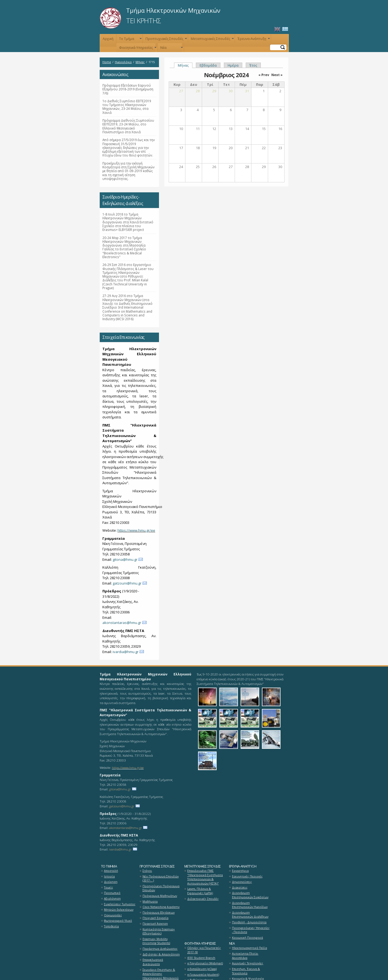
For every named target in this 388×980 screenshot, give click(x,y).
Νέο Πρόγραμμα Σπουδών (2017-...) (161, 879)
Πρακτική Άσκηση (155, 924)
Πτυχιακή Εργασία (155, 918)
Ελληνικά (285, 29)
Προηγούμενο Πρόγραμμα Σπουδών (161, 888)
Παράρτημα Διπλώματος (160, 949)
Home (107, 62)
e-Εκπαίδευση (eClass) (202, 969)
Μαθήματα (150, 902)
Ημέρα (233, 65)
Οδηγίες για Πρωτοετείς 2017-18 (204, 950)
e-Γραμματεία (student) (203, 975)
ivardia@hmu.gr (126, 652)
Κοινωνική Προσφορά (247, 938)
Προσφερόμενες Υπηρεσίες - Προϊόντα (251, 930)
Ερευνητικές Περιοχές (247, 876)
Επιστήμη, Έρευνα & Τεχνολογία (246, 971)
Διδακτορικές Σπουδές (203, 899)
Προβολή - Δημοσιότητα (249, 922)
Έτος (253, 65)
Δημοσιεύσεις (242, 882)
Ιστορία (109, 876)
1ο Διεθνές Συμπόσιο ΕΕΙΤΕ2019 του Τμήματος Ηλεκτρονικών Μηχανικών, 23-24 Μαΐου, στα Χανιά (127, 107)
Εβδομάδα (208, 65)
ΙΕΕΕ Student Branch (201, 958)
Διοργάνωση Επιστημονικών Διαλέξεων (250, 915)
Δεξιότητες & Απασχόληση (161, 954)
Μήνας (140, 62)
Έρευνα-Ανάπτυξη (253, 40)
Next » (277, 75)
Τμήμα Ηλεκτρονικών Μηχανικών (173, 10)
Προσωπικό (112, 893)
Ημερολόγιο (123, 62)
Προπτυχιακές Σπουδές (166, 40)
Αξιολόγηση (112, 899)
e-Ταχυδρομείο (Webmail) (205, 963)
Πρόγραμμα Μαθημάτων (160, 896)
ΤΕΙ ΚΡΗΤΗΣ (143, 21)
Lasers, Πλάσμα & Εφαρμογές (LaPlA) (200, 891)
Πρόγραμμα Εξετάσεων (159, 913)
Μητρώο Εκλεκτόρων (119, 910)
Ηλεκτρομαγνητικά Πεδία (250, 948)
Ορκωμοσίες (113, 915)
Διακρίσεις (240, 887)
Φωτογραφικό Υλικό (118, 921)
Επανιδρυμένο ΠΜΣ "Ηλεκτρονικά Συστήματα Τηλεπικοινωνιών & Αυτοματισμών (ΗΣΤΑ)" (205, 877)
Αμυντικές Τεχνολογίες (248, 963)
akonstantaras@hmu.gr (122, 623)
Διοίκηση (111, 882)
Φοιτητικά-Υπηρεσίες (137, 49)
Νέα (171, 49)
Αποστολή (111, 871)
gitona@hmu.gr (125, 559)
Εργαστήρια (240, 871)
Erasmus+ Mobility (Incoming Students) (156, 941)
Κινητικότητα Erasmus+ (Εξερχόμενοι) (159, 931)
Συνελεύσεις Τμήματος (120, 904)
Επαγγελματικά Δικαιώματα (153, 962)
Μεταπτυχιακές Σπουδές (212, 40)
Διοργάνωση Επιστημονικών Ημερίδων (250, 905)
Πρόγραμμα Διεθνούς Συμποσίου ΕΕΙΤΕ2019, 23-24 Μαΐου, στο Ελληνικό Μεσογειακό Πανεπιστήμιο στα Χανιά (128, 126)
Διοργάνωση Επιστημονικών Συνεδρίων (250, 895)
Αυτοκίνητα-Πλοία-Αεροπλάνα (245, 956)
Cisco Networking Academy (161, 907)
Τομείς (109, 887)
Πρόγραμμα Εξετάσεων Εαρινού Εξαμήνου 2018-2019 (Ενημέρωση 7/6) (128, 89)
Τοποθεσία (111, 926)
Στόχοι (147, 871)
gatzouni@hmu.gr (127, 583)
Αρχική (108, 39)
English (277, 29)
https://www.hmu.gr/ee (136, 530)
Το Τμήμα (130, 40)
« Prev (264, 75)
